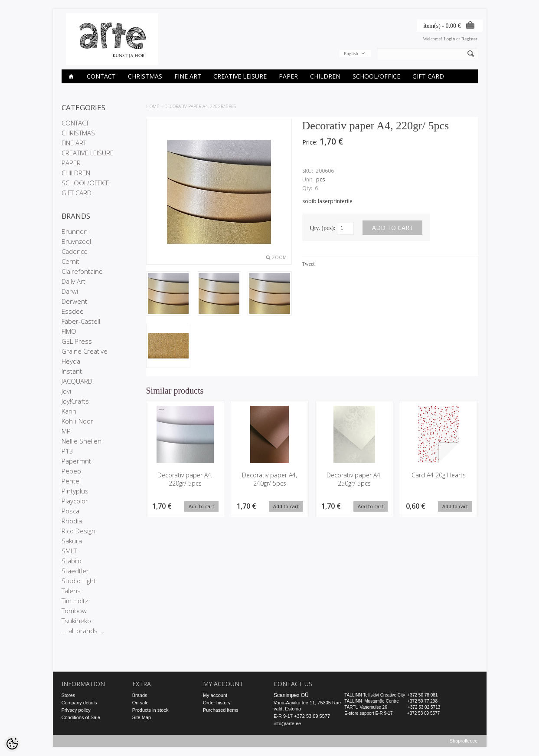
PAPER (288, 76)
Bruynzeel (76, 241)
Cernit (70, 261)
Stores (69, 695)
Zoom (279, 257)
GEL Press (77, 341)
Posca (70, 511)
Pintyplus (75, 491)
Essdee (73, 311)
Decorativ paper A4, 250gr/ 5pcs (354, 479)
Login (449, 39)
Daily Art (73, 281)
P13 (67, 451)
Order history (217, 703)
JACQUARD (77, 381)
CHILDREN (325, 76)
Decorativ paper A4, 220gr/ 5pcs (200, 106)
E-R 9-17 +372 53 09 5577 (302, 716)
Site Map (142, 717)
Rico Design (78, 531)
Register (469, 39)
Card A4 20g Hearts (439, 475)
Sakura (72, 541)
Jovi (66, 391)
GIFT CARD (428, 76)
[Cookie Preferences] (12, 744)
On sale (140, 703)
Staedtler (75, 571)
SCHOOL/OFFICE (376, 76)
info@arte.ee (287, 723)
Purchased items (221, 710)
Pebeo (71, 471)
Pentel (71, 481)
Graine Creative (85, 351)
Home (153, 106)
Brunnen (75, 231)
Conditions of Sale (81, 717)
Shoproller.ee (464, 741)
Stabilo (72, 561)
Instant (72, 371)
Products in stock (150, 710)
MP (66, 431)
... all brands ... (83, 631)
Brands (140, 695)
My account (215, 695)
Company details (79, 703)
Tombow (74, 611)
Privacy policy (76, 710)
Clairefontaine (82, 271)
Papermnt (76, 461)
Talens (71, 591)
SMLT (69, 551)
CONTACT (101, 76)
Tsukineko (76, 621)
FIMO (69, 331)
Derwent (74, 301)
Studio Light (79, 581)
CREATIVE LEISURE (240, 76)
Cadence (75, 251)
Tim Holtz (75, 601)
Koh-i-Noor (77, 421)
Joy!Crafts (75, 401)
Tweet (309, 264)
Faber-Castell (81, 321)
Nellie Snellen (82, 441)
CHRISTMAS (145, 76)
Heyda (71, 361)
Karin (69, 411)
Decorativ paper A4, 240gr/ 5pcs (269, 479)
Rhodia (72, 521)
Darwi (70, 291)
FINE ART (188, 76)
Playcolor (75, 501)
